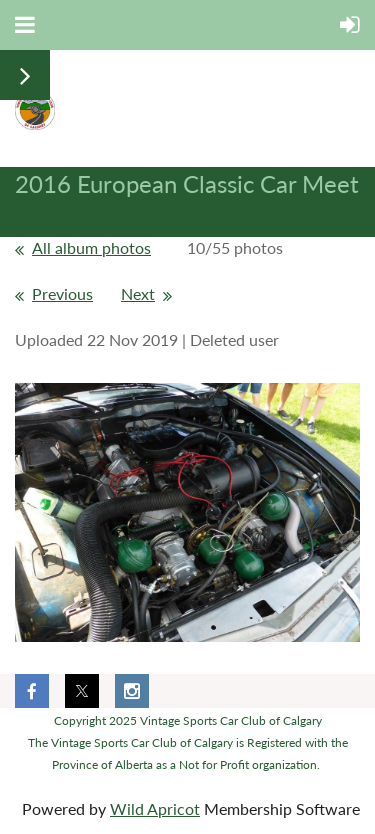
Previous (62, 293)
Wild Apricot (155, 808)
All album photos (91, 247)
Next (138, 293)
